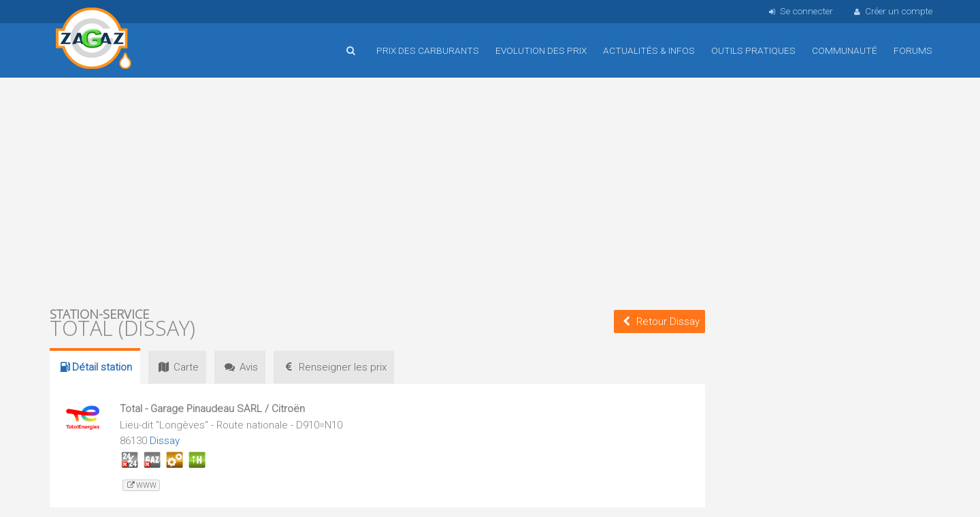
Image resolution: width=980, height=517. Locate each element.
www (141, 485)
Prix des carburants (428, 50)
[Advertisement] (377, 191)
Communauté (845, 50)
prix (337, 367)
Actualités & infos (649, 50)
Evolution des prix (541, 50)
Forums (913, 50)
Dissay (165, 441)
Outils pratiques (753, 50)
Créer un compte (892, 11)
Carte (178, 367)
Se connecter (799, 11)
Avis (242, 367)
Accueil (94, 40)
